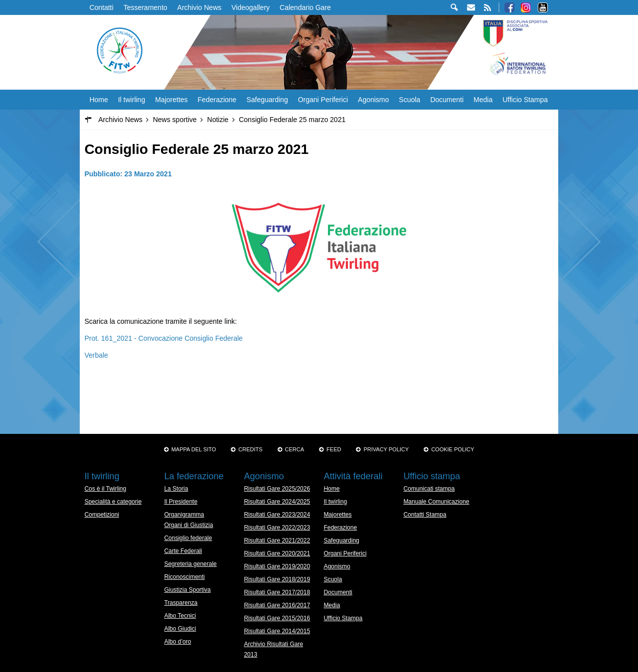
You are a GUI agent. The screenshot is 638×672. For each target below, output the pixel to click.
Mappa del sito (194, 449)
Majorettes (171, 100)
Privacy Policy (386, 449)
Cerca (295, 449)
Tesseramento (146, 7)
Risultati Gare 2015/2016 (277, 618)
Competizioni (101, 515)
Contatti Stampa (425, 515)
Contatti (101, 7)
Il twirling (132, 100)
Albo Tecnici (180, 616)
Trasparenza (181, 603)
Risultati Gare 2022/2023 (277, 528)
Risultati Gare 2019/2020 (277, 566)
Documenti (447, 100)
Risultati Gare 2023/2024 (277, 515)
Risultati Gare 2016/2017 (277, 605)
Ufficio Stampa (525, 100)
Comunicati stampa (429, 489)
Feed (334, 449)
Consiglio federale (188, 538)
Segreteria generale (190, 564)
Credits (250, 449)
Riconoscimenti (184, 577)
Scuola (409, 100)
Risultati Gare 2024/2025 (277, 502)
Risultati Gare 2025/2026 (277, 489)
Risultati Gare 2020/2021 (277, 553)
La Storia (176, 489)
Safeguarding (267, 100)
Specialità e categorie (113, 502)
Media (483, 100)
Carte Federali (183, 551)
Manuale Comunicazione (436, 502)
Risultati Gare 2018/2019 (277, 579)
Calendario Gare (305, 7)
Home (98, 100)
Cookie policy (453, 449)
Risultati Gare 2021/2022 (277, 540)
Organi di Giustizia (188, 525)
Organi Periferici (323, 100)
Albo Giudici (180, 629)
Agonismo (373, 100)
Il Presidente (181, 502)
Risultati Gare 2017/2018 (277, 592)
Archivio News (200, 7)
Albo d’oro (177, 642)
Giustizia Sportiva (187, 590)
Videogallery (250, 7)
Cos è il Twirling (105, 489)
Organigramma (184, 515)
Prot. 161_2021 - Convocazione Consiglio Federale (163, 338)
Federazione (217, 100)
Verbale (96, 355)
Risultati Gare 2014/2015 (277, 631)
